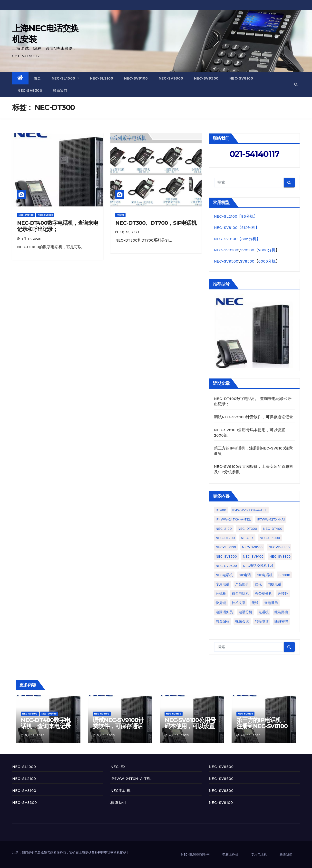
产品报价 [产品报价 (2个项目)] (242, 584)
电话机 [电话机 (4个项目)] (263, 612)
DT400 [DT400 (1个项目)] (221, 510)
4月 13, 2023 (251, 735)
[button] (296, 84)
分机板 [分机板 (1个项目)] (221, 593)
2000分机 (267, 250)
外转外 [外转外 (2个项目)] (283, 593)
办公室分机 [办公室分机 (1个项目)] (263, 593)
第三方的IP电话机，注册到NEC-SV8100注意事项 (262, 726)
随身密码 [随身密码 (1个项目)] (281, 621)
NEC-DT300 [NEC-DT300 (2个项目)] (247, 529)
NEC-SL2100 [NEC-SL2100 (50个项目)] (226, 547)
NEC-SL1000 (65, 78)
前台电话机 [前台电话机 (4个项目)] (240, 593)
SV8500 (247, 261)
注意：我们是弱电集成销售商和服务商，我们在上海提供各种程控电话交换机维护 (70, 853)
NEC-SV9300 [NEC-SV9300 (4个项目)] (280, 556)
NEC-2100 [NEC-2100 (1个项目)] (224, 529)
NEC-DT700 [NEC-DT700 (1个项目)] (225, 538)
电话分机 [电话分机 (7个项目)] (245, 612)
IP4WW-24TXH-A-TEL (131, 779)
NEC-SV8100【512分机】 (237, 228)
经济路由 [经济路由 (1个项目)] (281, 612)
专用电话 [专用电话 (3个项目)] (223, 584)
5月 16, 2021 (129, 232)
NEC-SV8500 (221, 779)
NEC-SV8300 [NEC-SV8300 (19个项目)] (279, 547)
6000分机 (267, 261)
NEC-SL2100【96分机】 (236, 216)
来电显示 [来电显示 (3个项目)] (271, 603)
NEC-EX (118, 767)
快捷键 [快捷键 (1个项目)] (221, 603)
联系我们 (60, 91)
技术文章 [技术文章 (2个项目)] (239, 603)
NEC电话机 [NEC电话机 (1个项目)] (224, 575)
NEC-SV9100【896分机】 (237, 239)
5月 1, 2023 (106, 735)
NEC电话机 (120, 791)
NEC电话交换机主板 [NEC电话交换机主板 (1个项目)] (258, 566)
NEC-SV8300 (30, 91)
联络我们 (118, 802)
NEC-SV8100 (241, 78)
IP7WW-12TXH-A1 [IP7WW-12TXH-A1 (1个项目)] (271, 519)
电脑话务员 (230, 854)
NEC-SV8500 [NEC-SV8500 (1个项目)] (226, 556)
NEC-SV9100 (136, 78)
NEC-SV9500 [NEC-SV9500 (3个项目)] (226, 566)
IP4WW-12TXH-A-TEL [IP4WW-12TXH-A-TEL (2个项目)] (250, 510)
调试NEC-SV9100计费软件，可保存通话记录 (254, 417)
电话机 (120, 215)
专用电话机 (259, 854)
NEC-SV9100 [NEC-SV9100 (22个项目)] (253, 556)
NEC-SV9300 (171, 78)
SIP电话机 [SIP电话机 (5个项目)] (265, 575)
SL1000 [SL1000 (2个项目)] (284, 575)
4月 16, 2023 (179, 735)
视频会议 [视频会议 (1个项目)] (242, 621)
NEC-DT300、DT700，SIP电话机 (156, 223)
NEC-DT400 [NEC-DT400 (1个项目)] (273, 529)
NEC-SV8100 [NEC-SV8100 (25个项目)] (252, 547)
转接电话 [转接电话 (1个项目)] (262, 621)
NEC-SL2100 (102, 78)
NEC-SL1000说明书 (195, 854)
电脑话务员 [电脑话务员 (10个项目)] (224, 612)
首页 (37, 78)
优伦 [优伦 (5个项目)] (258, 584)
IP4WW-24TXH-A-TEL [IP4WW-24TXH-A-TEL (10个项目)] (233, 519)
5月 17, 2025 (31, 239)
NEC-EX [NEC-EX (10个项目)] (247, 538)
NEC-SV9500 (206, 78)
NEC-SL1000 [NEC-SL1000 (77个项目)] (270, 538)
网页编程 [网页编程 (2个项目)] (223, 621)
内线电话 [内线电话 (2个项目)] (274, 584)
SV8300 (247, 250)
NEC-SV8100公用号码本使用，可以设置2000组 (190, 726)
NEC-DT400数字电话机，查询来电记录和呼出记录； (58, 226)
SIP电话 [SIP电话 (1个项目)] (245, 575)
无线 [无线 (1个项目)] (255, 603)
